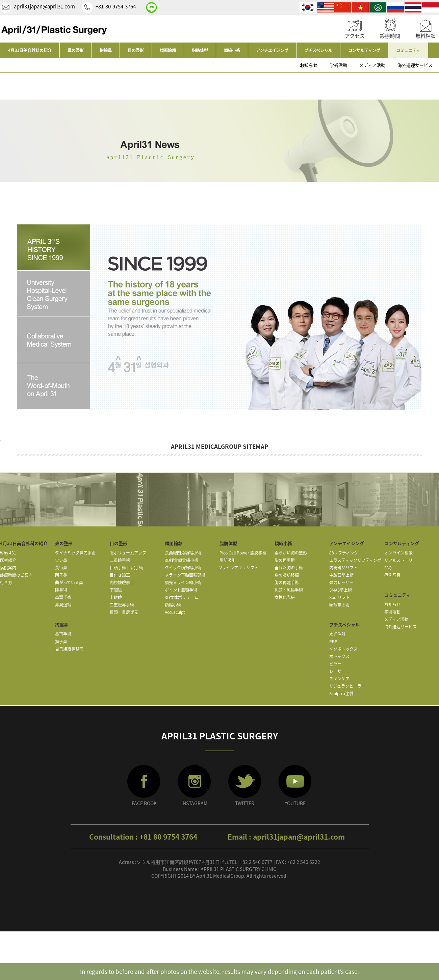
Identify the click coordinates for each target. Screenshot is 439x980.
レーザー (337, 671)
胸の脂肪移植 (287, 575)
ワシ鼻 (61, 560)
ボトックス (339, 656)
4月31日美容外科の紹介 (30, 50)
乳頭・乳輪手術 (289, 590)
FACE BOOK (144, 803)
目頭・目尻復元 (124, 612)
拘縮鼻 (106, 50)
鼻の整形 (76, 50)
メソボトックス (343, 649)
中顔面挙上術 (341, 575)
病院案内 (8, 568)
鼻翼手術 (63, 597)
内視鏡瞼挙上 (122, 582)
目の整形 (136, 50)
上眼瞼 (116, 597)
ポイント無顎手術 (181, 590)
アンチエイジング (272, 50)
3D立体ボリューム (182, 597)
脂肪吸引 (228, 560)
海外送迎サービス (415, 65)
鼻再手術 (63, 634)
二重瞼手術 (120, 560)
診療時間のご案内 (16, 575)
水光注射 (337, 634)
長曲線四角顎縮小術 (183, 553)
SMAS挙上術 (341, 590)
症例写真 (392, 575)
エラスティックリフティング (355, 560)
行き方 (6, 582)
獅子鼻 (61, 642)
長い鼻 (61, 568)
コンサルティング (364, 50)
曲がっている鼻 (69, 582)
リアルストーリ (398, 560)
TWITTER (245, 803)
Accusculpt (175, 612)
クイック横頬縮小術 (183, 568)
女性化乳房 (285, 597)
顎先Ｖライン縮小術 (183, 582)
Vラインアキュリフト (239, 568)
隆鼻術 (61, 590)
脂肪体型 (200, 50)
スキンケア (339, 679)
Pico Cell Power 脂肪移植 (243, 553)
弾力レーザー (341, 582)
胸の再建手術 (287, 582)
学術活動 (338, 65)
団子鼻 (61, 575)
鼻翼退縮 (63, 605)
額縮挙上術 (339, 605)
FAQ (388, 568)
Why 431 (8, 553)
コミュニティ (408, 50)
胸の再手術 (285, 560)
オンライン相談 (398, 553)
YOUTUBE (295, 803)
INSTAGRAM (194, 803)
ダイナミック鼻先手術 (75, 553)
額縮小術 (232, 50)
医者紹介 (8, 560)
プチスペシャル (318, 50)
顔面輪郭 (168, 50)
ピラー (335, 664)
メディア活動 (372, 65)
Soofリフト (340, 597)
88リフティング (344, 553)
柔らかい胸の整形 (291, 553)
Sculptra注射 (341, 693)
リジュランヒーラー (347, 686)
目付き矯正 (120, 575)
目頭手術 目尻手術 (126, 568)
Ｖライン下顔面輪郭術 (185, 575)
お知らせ (309, 65)
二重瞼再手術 (122, 605)
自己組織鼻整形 (69, 649)
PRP (333, 642)
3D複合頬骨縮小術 (182, 560)
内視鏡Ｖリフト (343, 568)
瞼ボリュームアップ (128, 553)
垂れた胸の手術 (289, 568)
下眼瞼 (116, 590)
